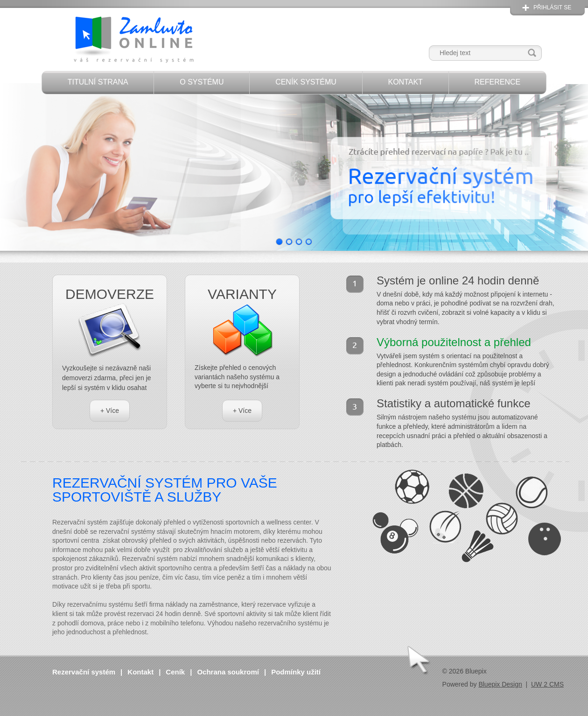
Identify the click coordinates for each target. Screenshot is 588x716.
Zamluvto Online (133, 40)
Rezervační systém (84, 672)
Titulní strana (98, 82)
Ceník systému (306, 82)
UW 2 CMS (547, 684)
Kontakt (405, 82)
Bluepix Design (500, 684)
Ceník (175, 672)
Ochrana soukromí (228, 672)
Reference (497, 82)
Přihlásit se (552, 7)
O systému (202, 82)
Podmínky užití (296, 672)
